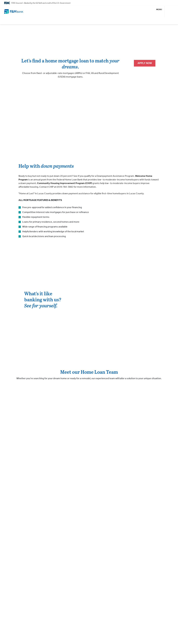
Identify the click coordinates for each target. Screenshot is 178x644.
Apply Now (145, 63)
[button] (159, 11)
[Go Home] (14, 11)
